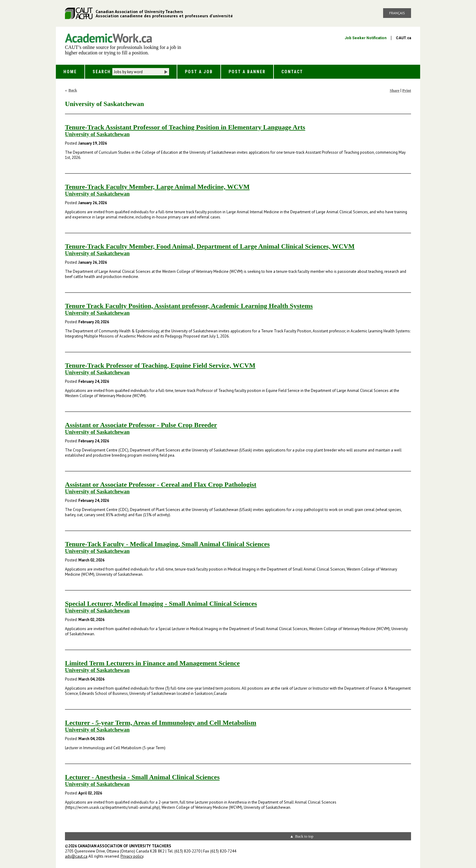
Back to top (304, 836)
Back (73, 90)
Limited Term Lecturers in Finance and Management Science (152, 663)
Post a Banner (247, 72)
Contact (292, 72)
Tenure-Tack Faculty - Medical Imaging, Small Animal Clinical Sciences (167, 544)
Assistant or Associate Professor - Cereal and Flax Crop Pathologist (161, 484)
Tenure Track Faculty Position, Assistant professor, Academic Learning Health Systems (189, 306)
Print (407, 90)
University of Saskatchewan (97, 134)
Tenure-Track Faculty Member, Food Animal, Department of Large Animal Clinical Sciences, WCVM (210, 246)
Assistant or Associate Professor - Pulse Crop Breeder (141, 425)
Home (70, 72)
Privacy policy (132, 856)
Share (395, 90)
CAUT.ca (403, 38)
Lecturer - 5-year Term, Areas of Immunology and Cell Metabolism (161, 723)
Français (397, 13)
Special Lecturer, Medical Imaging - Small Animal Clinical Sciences (161, 604)
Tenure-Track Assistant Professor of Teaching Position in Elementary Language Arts (185, 127)
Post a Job (199, 72)
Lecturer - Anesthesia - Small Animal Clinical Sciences (142, 777)
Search (102, 72)
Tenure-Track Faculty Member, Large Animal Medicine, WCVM (157, 187)
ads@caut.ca (76, 856)
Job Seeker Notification (365, 38)
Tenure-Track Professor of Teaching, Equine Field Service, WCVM (160, 365)
